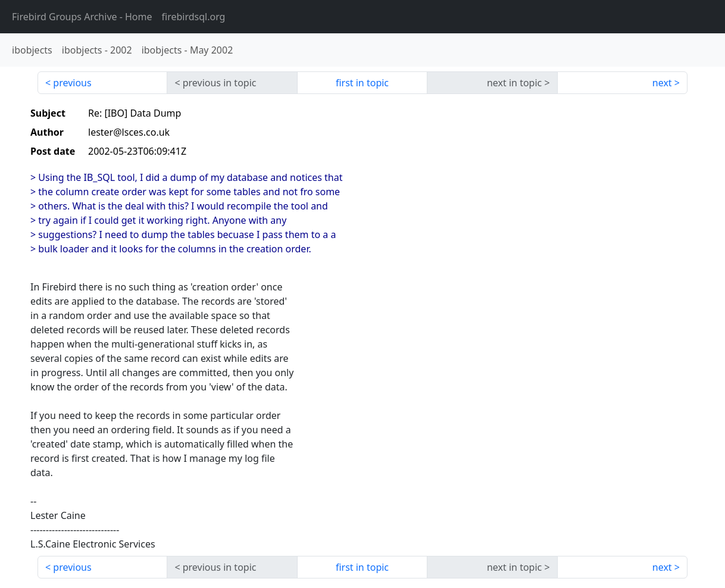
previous (72, 83)
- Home (82, 17)
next (662, 83)
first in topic (362, 83)
